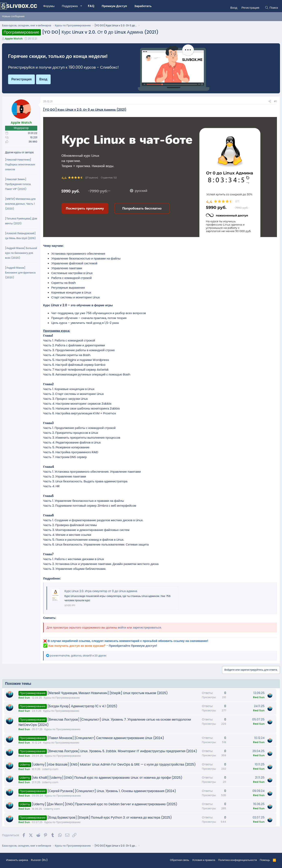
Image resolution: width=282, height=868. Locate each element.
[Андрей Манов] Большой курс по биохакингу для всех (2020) (21, 253)
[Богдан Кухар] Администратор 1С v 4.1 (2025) (83, 706)
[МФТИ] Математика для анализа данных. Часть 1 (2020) (20, 204)
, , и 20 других (78, 656)
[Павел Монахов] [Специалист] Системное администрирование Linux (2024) (106, 738)
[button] (81, 6)
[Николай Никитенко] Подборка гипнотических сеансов (20, 164)
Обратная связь (180, 860)
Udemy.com (50, 769)
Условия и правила (204, 860)
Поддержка (70, 6)
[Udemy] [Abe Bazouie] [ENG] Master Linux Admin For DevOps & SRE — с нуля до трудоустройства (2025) (114, 764)
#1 (275, 101)
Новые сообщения (13, 16)
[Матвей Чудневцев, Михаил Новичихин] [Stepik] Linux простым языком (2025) (108, 693)
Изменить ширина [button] (17, 860)
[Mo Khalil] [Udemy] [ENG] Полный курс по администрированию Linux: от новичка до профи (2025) (107, 778)
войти (122, 627)
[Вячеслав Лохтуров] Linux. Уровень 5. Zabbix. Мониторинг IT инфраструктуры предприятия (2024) (122, 751)
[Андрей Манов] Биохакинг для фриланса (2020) (20, 273)
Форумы (49, 6)
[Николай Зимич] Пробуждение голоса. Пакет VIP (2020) (18, 184)
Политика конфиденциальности (238, 860)
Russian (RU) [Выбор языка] (39, 860)
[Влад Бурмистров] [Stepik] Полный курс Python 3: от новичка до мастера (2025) (110, 817)
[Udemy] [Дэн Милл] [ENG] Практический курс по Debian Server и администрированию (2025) (105, 804)
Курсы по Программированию (62, 698)
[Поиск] (271, 8)
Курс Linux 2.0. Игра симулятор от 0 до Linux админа (101, 591)
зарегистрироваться (147, 627)
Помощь (265, 860)
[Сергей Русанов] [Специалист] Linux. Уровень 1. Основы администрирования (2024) (112, 791)
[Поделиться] (270, 102)
